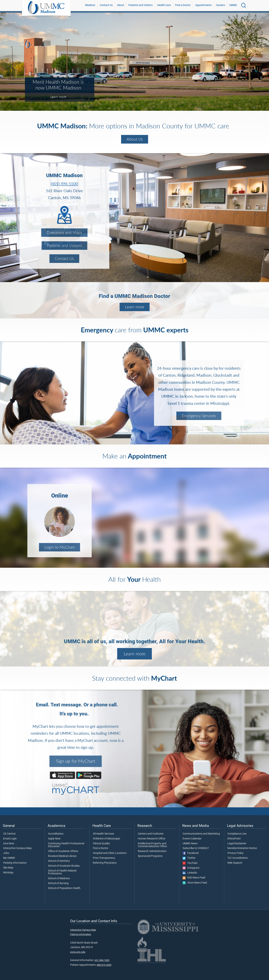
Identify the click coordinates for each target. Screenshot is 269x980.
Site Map (8, 868)
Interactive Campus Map (17, 848)
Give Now (9, 844)
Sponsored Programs (150, 856)
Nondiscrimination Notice (242, 848)
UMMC (233, 5)
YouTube (190, 863)
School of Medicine (59, 878)
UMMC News (190, 844)
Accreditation (56, 834)
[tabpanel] (134, 61)
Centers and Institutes (151, 834)
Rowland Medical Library (62, 856)
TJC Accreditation (238, 858)
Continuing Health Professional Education (66, 845)
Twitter (189, 858)
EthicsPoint (234, 839)
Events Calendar (192, 839)
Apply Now (54, 839)
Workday (8, 873)
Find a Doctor (183, 5)
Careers (220, 5)
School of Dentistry (59, 861)
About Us (135, 139)
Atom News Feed (195, 883)
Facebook (191, 853)
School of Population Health (64, 888)
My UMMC (9, 858)
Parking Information (15, 863)
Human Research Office (151, 839)
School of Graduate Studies (64, 866)
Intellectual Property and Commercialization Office (152, 845)
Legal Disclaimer (237, 844)
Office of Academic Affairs (63, 851)
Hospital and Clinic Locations (110, 853)
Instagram (191, 868)
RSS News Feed (194, 878)
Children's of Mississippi (106, 839)
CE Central (9, 834)
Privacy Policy (235, 853)
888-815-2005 (104, 965)
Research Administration (152, 851)
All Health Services (103, 834)
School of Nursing (58, 883)
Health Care (164, 5)
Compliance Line (237, 834)
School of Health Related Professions (62, 872)
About (121, 5)
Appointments (203, 5)
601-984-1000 (102, 960)
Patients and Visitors (140, 5)
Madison (90, 5)
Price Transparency (104, 858)
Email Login (10, 839)
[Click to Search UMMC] (244, 5)
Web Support (235, 863)
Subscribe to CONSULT (196, 848)
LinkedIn (190, 873)
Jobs (6, 853)
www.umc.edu (78, 952)
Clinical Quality (101, 844)
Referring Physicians (105, 863)
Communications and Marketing (201, 834)
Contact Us (106, 5)
